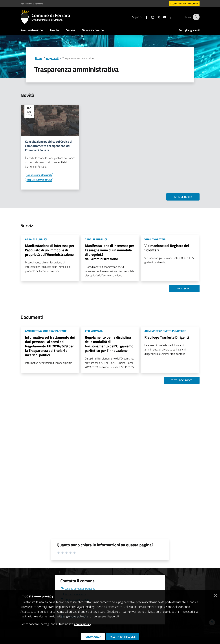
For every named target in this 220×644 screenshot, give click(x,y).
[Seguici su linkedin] (169, 17)
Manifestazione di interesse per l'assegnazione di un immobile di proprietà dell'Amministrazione (109, 252)
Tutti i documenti (182, 380)
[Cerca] (196, 17)
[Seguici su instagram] (150, 17)
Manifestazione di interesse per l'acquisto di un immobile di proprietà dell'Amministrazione (50, 250)
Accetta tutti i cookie (123, 637)
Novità (54, 30)
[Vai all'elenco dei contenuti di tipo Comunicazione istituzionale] (39, 175)
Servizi (71, 30)
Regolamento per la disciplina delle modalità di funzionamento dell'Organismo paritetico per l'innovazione (109, 344)
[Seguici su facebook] (144, 17)
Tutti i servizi (184, 288)
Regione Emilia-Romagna (32, 4)
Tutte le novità (183, 197)
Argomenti (52, 58)
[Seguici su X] (157, 17)
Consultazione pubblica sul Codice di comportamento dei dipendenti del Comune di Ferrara (49, 146)
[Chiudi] (216, 595)
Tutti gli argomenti (189, 30)
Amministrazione (32, 30)
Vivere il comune (93, 30)
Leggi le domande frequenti (78, 589)
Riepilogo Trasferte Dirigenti (167, 337)
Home (39, 58)
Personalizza (93, 637)
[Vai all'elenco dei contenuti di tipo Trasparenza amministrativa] (39, 180)
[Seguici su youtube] (163, 17)
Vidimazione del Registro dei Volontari (167, 248)
